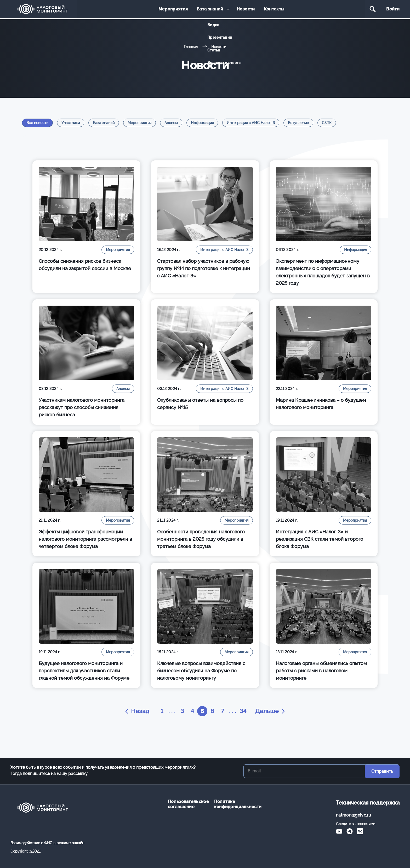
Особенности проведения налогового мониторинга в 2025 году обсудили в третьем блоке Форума (201, 539)
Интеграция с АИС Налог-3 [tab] (251, 123)
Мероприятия (175, 10)
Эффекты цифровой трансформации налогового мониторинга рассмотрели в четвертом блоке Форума (85, 539)
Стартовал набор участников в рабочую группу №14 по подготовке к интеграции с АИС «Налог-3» (204, 268)
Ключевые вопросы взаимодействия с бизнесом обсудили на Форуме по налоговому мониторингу (201, 671)
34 (244, 711)
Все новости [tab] (37, 123)
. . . (171, 711)
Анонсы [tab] (171, 123)
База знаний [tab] (104, 123)
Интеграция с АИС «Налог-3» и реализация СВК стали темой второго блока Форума (320, 539)
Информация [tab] (202, 123)
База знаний (210, 10)
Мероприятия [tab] (139, 123)
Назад (135, 711)
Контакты (273, 10)
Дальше (272, 711)
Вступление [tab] (298, 123)
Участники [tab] (71, 123)
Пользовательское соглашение (187, 804)
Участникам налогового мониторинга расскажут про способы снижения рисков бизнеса (82, 407)
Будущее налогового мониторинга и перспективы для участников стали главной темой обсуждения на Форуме (84, 671)
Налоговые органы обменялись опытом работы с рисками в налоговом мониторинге (321, 671)
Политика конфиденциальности (233, 804)
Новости (245, 10)
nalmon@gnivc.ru (354, 815)
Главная (191, 47)
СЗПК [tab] (327, 123)
